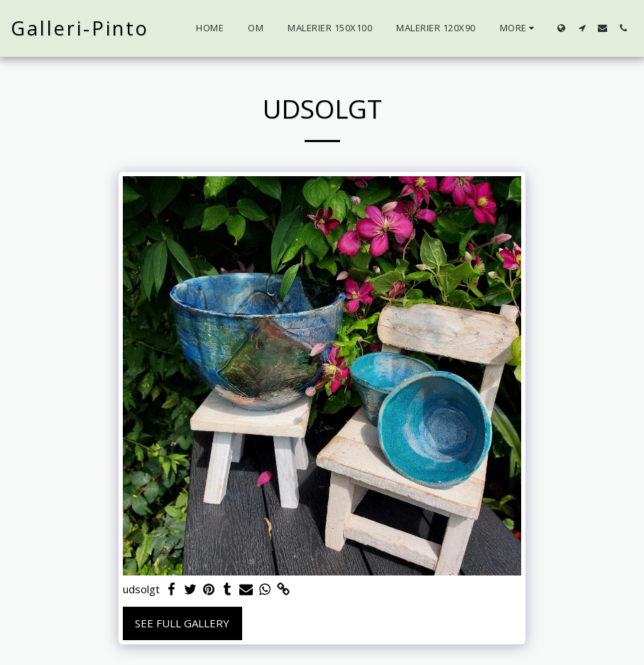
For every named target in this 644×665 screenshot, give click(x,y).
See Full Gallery (182, 623)
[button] (582, 28)
